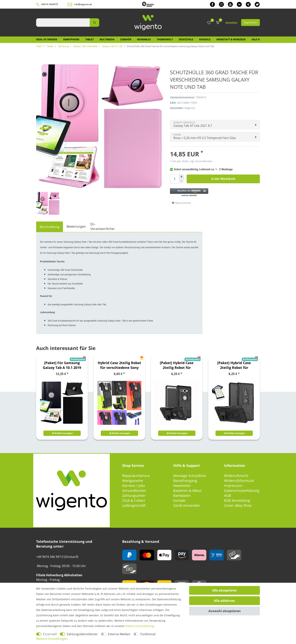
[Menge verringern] (181, 181)
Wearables (144, 39)
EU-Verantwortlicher (103, 226)
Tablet (89, 39)
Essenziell (50, 634)
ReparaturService (136, 476)
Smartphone (71, 39)
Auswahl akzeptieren (225, 611)
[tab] (50, 227)
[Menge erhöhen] (181, 177)
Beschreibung (50, 227)
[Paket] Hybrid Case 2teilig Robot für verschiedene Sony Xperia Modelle (177, 365)
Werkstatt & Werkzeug (231, 39)
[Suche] (94, 23)
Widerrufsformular (239, 481)
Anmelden (231, 22)
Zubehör (126, 39)
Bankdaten (182, 495)
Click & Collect (134, 500)
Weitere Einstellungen (52, 639)
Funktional (148, 634)
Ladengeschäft (134, 505)
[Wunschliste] (209, 23)
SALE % (256, 39)
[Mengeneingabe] (175, 179)
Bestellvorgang (185, 481)
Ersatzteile (186, 39)
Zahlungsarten (134, 495)
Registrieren (250, 22)
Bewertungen (76, 226)
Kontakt (179, 500)
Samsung (63, 46)
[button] (213, 193)
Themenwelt (165, 39)
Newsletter (182, 486)
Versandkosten (203, 161)
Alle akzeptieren (225, 590)
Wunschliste (181, 203)
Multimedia (107, 39)
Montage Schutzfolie (190, 476)
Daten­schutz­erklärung (140, 626)
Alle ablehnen (224, 601)
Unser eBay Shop (238, 505)
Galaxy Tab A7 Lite (112, 46)
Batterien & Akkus (187, 490)
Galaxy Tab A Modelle (85, 46)
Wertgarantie (133, 481)
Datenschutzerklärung (242, 490)
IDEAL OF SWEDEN (47, 39)
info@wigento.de (83, 4)
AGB (228, 495)
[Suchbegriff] (63, 23)
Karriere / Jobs (134, 486)
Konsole (205, 39)
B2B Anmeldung (237, 500)
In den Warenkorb (223, 179)
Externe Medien (119, 634)
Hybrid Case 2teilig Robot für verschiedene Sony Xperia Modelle (119, 365)
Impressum (233, 486)
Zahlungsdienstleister (82, 634)
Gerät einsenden (187, 505)
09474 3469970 (50, 4)
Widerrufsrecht (236, 476)
